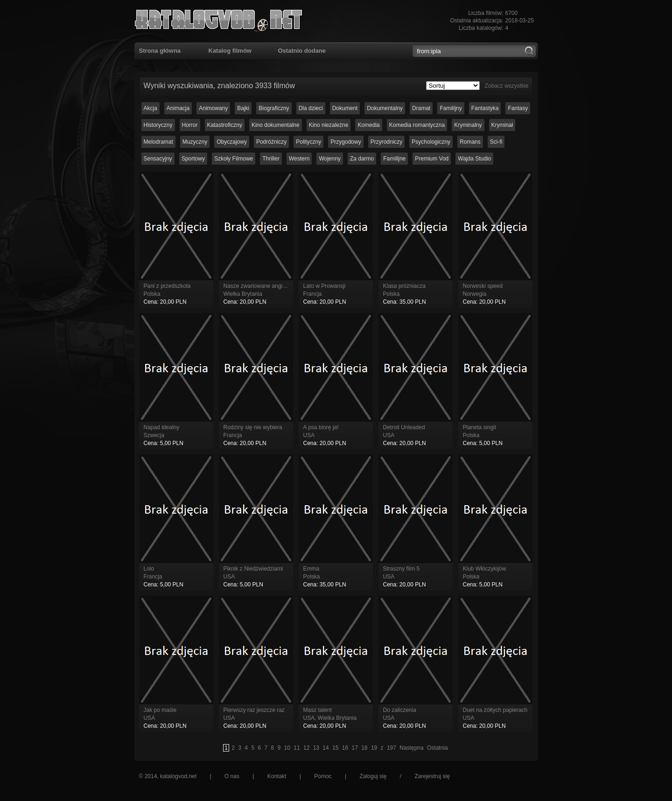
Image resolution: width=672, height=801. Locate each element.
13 (316, 748)
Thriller (271, 159)
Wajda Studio (474, 159)
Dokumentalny (385, 108)
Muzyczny (195, 142)
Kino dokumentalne (276, 125)
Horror (190, 125)
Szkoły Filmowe (234, 159)
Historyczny (158, 125)
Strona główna (160, 51)
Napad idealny (162, 427)
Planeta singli (479, 427)
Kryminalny (468, 125)
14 (325, 748)
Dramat (421, 108)
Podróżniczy (271, 142)
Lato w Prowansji (325, 286)
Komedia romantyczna (417, 125)
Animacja (178, 108)
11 (297, 748)
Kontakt (277, 776)
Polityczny (308, 142)
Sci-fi (496, 142)
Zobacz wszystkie (506, 86)
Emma (311, 569)
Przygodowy (346, 142)
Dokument (345, 108)
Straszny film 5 (402, 569)
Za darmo (362, 159)
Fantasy (518, 108)
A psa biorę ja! (321, 427)
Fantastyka (485, 108)
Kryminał (502, 125)
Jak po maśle (160, 710)
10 (287, 748)
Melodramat (158, 142)
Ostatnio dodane (302, 51)
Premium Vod (432, 159)
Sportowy (193, 159)
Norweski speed (483, 286)
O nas (232, 776)
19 (374, 748)
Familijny (451, 108)
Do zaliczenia (400, 710)
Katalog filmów (230, 51)
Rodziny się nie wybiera (253, 427)
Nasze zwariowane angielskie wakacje (271, 286)
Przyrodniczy (387, 142)
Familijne (394, 159)
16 (345, 748)
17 (354, 748)
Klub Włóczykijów (485, 569)
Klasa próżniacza (404, 286)
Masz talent (318, 710)
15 (335, 748)
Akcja (150, 108)
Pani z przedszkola (167, 286)
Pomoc (323, 776)
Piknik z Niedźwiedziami (253, 569)
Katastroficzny (225, 125)
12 (306, 748)
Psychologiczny (431, 142)
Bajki (243, 108)
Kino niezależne (329, 125)
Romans (470, 142)
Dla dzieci (311, 108)
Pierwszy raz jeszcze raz (254, 710)
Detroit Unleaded (404, 427)
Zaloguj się (373, 776)
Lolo (149, 569)
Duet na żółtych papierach (495, 710)
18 (364, 748)
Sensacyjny (158, 159)
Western (299, 159)
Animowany (213, 108)
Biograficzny (274, 108)
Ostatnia (437, 748)
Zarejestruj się (432, 776)
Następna (411, 748)
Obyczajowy (232, 142)
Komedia (368, 125)
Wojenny (329, 159)
